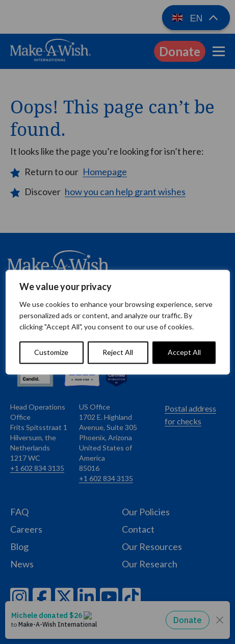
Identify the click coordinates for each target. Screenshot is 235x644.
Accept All (184, 352)
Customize (51, 352)
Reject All (118, 352)
